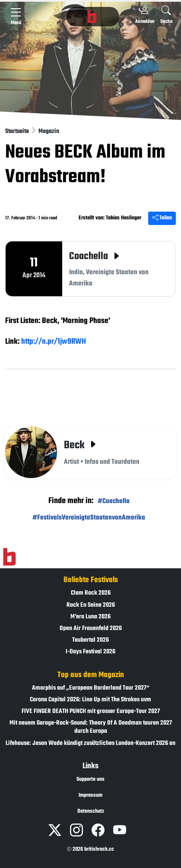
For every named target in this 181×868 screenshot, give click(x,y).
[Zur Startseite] (9, 557)
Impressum (90, 795)
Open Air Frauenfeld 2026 (91, 629)
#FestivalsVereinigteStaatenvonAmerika (89, 518)
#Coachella (114, 501)
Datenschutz (91, 811)
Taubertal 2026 (90, 640)
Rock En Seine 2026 (91, 605)
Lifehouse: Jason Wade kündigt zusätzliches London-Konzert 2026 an (90, 743)
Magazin (49, 131)
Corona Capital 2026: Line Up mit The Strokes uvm (90, 700)
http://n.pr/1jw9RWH (54, 342)
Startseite (18, 131)
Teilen (162, 218)
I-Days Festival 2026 (90, 652)
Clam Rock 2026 (91, 593)
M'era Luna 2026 (90, 617)
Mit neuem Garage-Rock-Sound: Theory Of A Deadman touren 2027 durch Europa (91, 727)
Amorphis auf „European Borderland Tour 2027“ (91, 688)
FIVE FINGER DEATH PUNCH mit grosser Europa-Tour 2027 (91, 711)
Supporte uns (90, 779)
